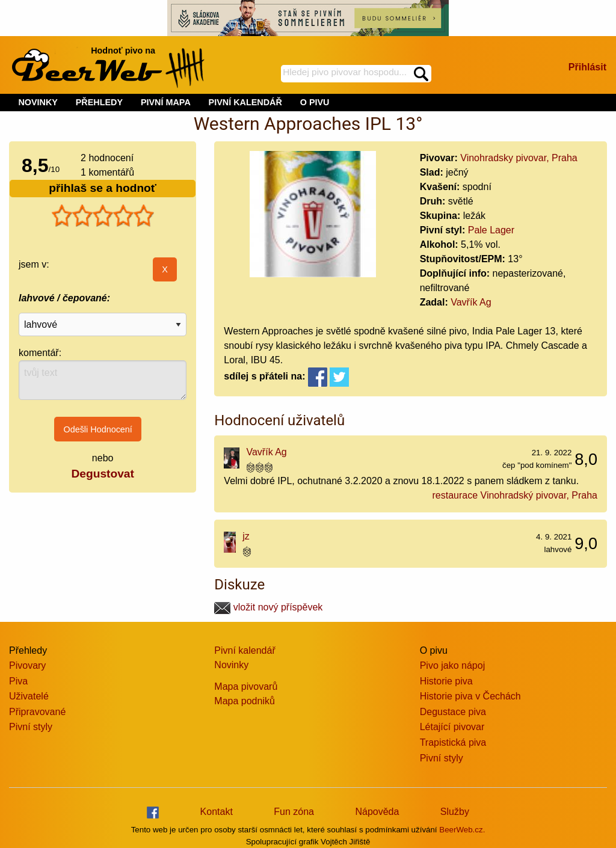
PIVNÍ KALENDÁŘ (245, 102)
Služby (455, 812)
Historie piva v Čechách (470, 696)
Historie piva (446, 681)
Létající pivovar (452, 727)
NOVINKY (38, 102)
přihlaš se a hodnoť (103, 188)
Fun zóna (294, 812)
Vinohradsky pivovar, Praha (519, 158)
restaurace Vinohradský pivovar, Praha (515, 495)
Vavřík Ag (471, 302)
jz (246, 536)
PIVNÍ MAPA (166, 102)
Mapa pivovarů (246, 687)
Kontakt (217, 812)
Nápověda (377, 812)
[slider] (103, 216)
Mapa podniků (245, 701)
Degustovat (102, 474)
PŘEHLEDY (99, 102)
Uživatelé (29, 696)
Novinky (231, 665)
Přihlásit (587, 67)
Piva (18, 681)
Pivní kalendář (245, 650)
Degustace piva (453, 712)
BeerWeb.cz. (462, 830)
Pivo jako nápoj (453, 665)
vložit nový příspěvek (268, 607)
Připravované (37, 712)
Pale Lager (491, 230)
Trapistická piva (453, 742)
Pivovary (27, 665)
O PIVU (315, 102)
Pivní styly (31, 727)
